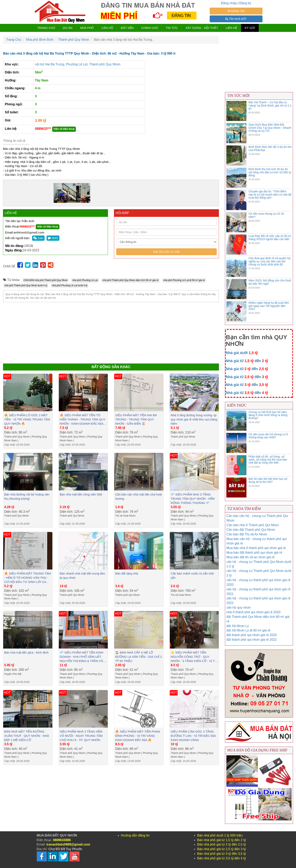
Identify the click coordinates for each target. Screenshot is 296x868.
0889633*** (43, 129)
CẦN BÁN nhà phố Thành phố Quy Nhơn (46, 280)
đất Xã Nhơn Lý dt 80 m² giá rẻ (248, 630)
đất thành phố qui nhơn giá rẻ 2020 (252, 635)
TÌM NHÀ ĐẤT (236, 19)
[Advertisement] (111, 332)
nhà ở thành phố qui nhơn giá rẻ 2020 (253, 612)
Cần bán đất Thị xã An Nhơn (247, 534)
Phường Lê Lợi (77, 64)
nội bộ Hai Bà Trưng (50, 64)
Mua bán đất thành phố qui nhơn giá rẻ (254, 553)
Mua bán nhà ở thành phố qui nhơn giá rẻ (256, 548)
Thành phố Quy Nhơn (105, 64)
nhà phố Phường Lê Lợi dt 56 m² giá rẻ (184, 280)
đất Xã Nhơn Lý (238, 626)
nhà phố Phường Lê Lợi (85, 280)
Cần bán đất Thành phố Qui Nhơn (251, 530)
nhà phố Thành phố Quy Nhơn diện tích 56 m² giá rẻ (131, 280)
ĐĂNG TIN (236, 11)
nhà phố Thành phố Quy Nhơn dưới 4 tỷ (26, 285)
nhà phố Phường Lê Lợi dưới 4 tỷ (70, 285)
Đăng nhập (229, 3)
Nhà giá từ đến (247, 361)
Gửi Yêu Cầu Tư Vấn (167, 252)
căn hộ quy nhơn (239, 608)
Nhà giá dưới (242, 353)
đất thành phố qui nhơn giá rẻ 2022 (252, 640)
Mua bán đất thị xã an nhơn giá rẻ (250, 557)
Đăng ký (245, 3)
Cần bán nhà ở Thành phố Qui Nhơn (253, 525)
